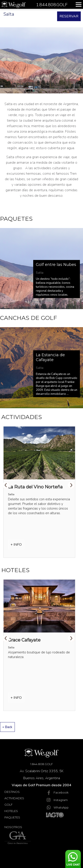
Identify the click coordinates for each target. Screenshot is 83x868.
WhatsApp (57, 807)
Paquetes (12, 817)
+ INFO (16, 545)
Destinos (12, 792)
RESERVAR (69, 16)
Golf (9, 805)
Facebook (57, 792)
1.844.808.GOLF (42, 764)
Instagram (57, 800)
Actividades (14, 798)
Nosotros (13, 827)
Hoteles (11, 811)
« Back (7, 727)
